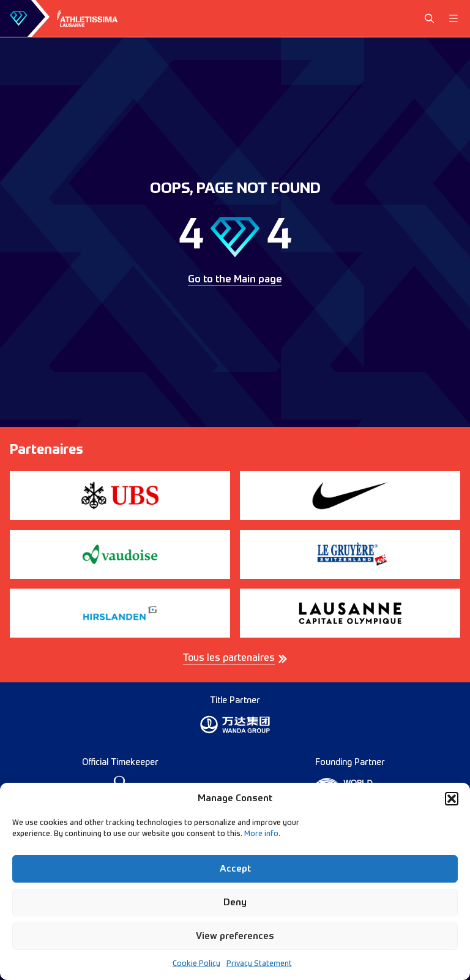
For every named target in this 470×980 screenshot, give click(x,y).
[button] (452, 799)
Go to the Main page (235, 280)
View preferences (235, 936)
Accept (235, 869)
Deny (235, 903)
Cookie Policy (196, 964)
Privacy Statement (259, 964)
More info (261, 834)
